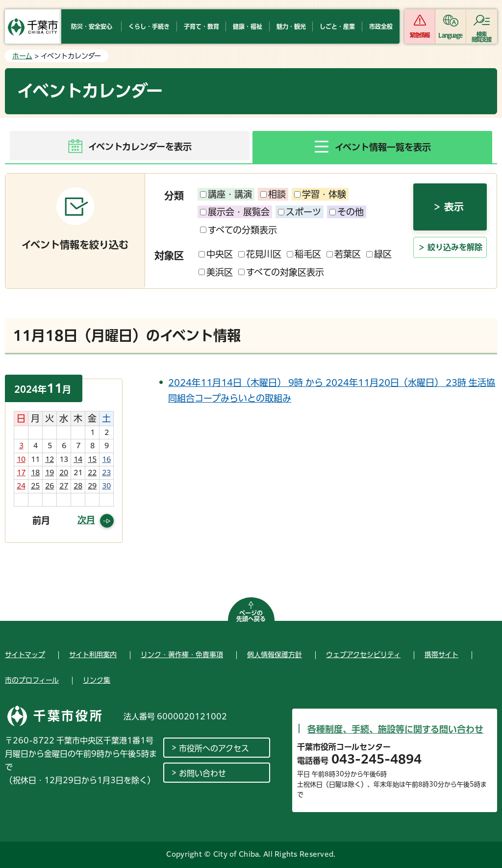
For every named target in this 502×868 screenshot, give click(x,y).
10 (21, 460)
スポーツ (300, 212)
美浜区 (216, 272)
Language (450, 35)
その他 (347, 212)
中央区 (216, 254)
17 (21, 473)
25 (35, 486)
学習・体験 (320, 194)
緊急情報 (420, 35)
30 (106, 486)
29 (92, 486)
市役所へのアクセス (214, 748)
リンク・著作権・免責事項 (182, 655)
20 (64, 473)
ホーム (22, 56)
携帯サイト (441, 655)
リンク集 (97, 680)
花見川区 (260, 254)
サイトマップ (25, 655)
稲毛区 (304, 254)
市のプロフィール (32, 680)
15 (92, 460)
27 (64, 486)
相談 (273, 194)
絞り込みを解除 (455, 248)
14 (78, 460)
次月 (86, 520)
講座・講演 (226, 194)
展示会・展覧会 (235, 212)
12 (50, 460)
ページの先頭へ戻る (251, 616)
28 (78, 486)
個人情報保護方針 (275, 655)
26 (50, 486)
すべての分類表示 (238, 230)
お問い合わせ (202, 773)
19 (50, 473)
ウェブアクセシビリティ (363, 655)
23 (106, 473)
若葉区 (344, 254)
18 (35, 473)
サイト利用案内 (93, 655)
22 (92, 473)
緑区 (379, 254)
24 (21, 486)
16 (106, 460)
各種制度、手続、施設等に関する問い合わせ (395, 729)
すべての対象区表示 (281, 272)
